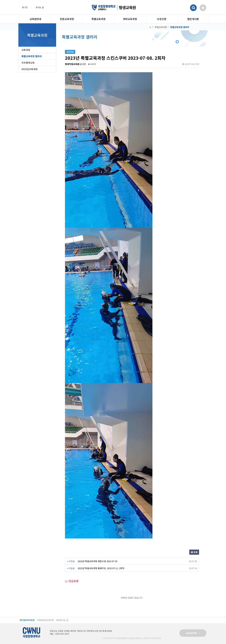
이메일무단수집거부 (46, 620)
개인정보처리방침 (27, 620)
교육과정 (26, 50)
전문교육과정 (67, 19)
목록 (194, 552)
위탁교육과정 (130, 19)
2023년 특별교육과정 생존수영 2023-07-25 (97, 561)
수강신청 (162, 19)
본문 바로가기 (0, 0)
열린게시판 (193, 19)
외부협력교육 (28, 63)
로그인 (25, 7)
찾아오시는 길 (62, 620)
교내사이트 (193, 633)
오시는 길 (40, 7)
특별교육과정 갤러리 (32, 56)
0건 (83, 64)
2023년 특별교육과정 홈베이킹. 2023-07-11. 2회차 (101, 568)
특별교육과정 (99, 19)
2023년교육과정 (30, 69)
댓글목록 (72, 581)
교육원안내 (35, 19)
